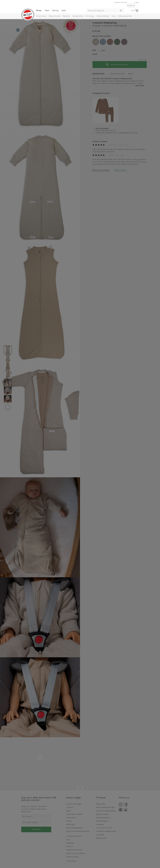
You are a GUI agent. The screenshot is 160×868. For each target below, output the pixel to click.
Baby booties (55, 16)
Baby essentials (125, 16)
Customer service (121, 2)
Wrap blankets (103, 16)
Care (114, 16)
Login (137, 2)
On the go (90, 16)
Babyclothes (78, 16)
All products (41, 16)
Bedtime (66, 16)
